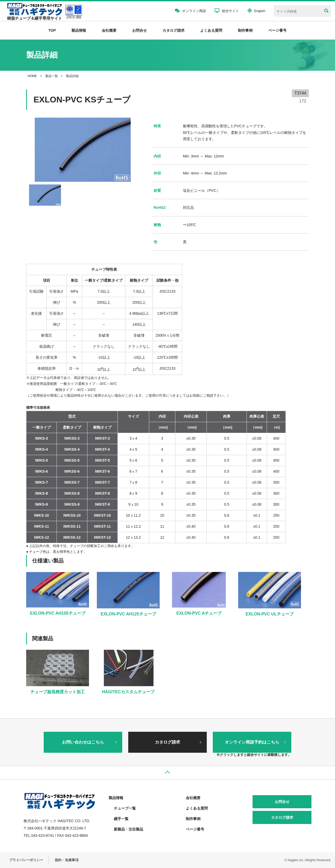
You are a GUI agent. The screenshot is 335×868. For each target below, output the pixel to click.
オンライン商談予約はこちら (252, 742)
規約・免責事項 (67, 860)
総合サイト (227, 10)
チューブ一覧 (125, 808)
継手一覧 (121, 819)
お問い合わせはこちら (83, 742)
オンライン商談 (190, 10)
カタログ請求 (174, 30)
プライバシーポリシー (26, 860)
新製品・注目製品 (129, 829)
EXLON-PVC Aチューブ (199, 613)
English (256, 10)
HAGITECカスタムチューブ (128, 692)
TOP (52, 30)
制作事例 (245, 30)
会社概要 (109, 30)
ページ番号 (195, 829)
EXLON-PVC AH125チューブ (128, 614)
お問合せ (139, 30)
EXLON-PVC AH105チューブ (58, 613)
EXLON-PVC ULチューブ (269, 614)
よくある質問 (211, 30)
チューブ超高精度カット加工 (58, 692)
